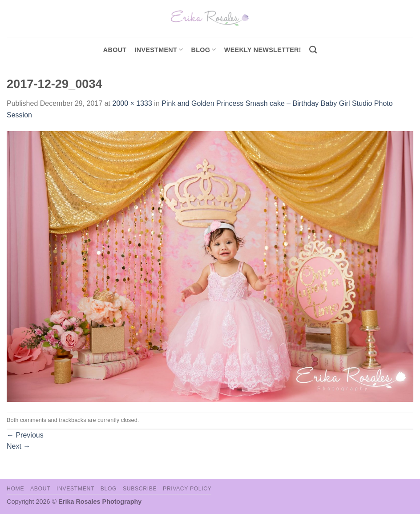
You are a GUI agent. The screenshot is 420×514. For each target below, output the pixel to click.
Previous (25, 435)
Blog (204, 50)
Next (18, 446)
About (115, 50)
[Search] (313, 50)
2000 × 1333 (132, 103)
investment (159, 50)
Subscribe (140, 489)
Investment (75, 489)
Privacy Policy (187, 489)
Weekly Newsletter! (263, 50)
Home (15, 489)
